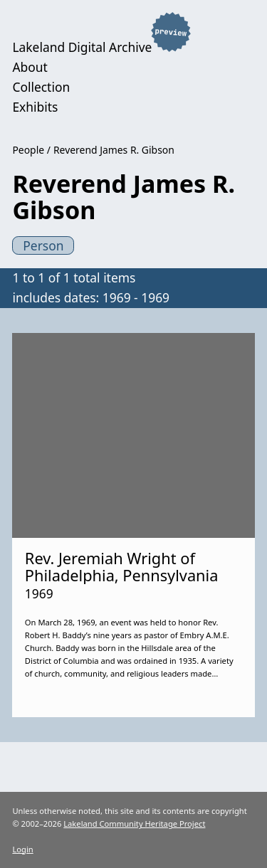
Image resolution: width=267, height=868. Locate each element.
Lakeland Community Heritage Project (134, 824)
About (30, 67)
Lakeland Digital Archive (82, 47)
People (28, 150)
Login (22, 849)
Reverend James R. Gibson (114, 150)
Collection (41, 87)
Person (43, 245)
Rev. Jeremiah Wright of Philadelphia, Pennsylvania (122, 567)
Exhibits (35, 107)
